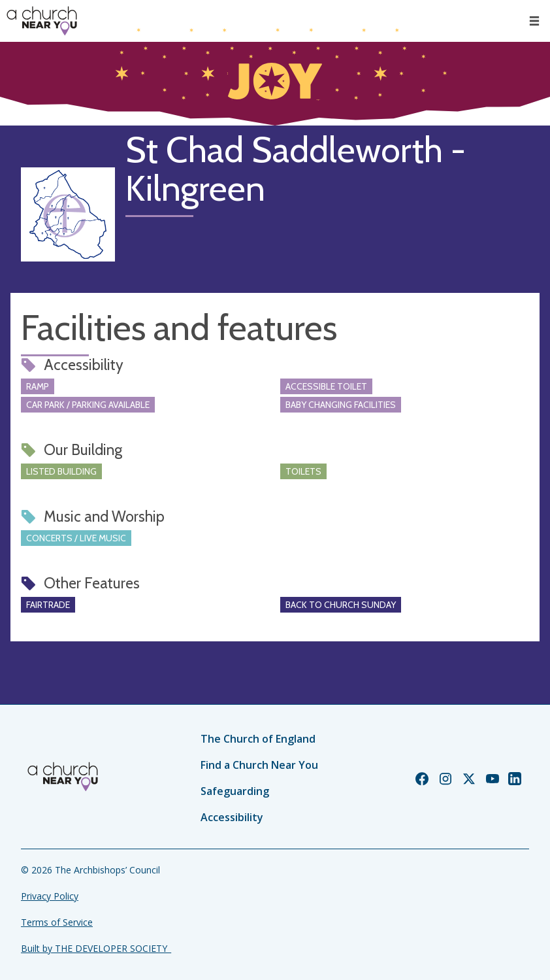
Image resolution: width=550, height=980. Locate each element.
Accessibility (232, 817)
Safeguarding (235, 791)
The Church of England (258, 739)
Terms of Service (57, 922)
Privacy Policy (50, 896)
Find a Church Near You (259, 765)
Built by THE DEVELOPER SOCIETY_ (96, 948)
